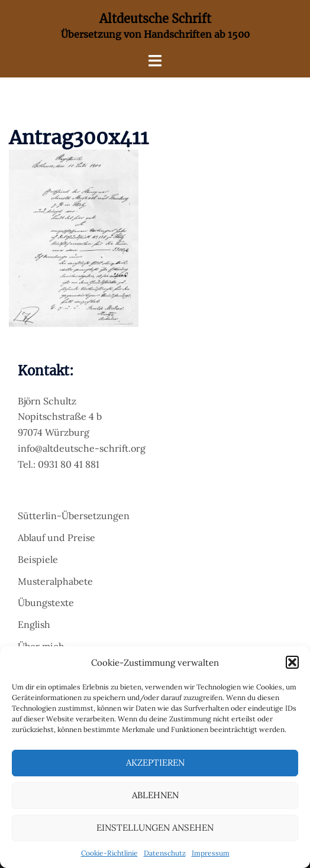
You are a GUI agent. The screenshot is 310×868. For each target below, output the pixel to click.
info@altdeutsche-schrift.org (82, 448)
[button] (292, 662)
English (34, 624)
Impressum (211, 853)
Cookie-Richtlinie (109, 853)
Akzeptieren (155, 762)
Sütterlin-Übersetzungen (74, 516)
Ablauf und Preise (56, 537)
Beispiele (38, 559)
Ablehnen (155, 795)
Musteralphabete (55, 581)
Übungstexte (46, 603)
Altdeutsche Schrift (155, 19)
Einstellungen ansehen (155, 827)
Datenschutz (165, 853)
